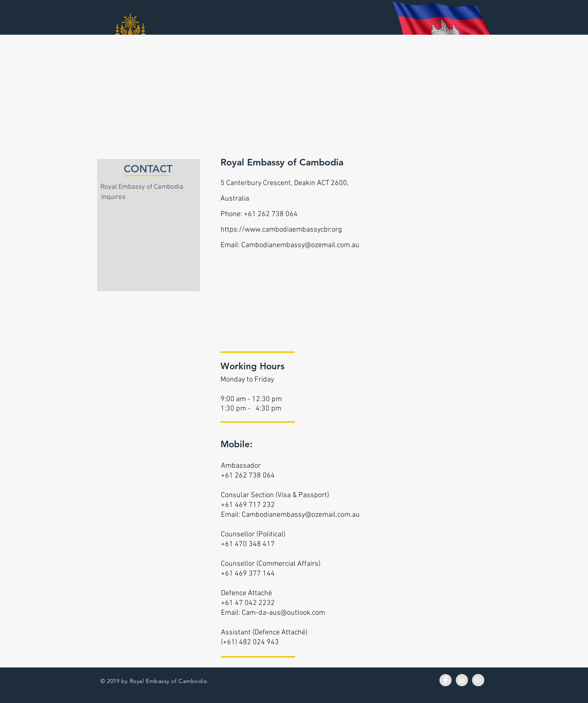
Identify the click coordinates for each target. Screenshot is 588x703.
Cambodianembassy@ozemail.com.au (300, 245)
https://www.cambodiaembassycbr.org (281, 230)
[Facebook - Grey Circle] (445, 680)
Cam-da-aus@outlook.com (283, 613)
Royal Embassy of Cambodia (142, 187)
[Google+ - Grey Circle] (478, 680)
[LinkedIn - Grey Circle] (462, 680)
